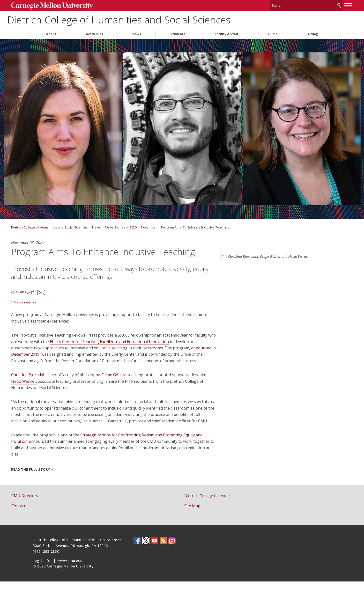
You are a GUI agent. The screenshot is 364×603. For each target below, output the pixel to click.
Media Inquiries (47, 311)
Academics (94, 33)
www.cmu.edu (70, 582)
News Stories (137, 227)
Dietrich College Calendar (207, 517)
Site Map (192, 528)
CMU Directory (46, 517)
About (51, 33)
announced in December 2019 (108, 363)
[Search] (284, 5)
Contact (40, 528)
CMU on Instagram (172, 562)
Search (317, 5)
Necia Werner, (68, 396)
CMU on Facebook (137, 562)
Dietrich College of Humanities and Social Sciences (163, 19)
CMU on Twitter (146, 562)
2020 (155, 227)
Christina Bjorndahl (50, 390)
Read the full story (52, 491)
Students (178, 33)
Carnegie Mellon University (70, 5)
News (137, 33)
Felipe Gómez (135, 390)
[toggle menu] (327, 4)
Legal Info (41, 582)
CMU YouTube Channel (155, 562)
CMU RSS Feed (163, 562)
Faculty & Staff (227, 33)
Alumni (273, 33)
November (171, 227)
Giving (313, 33)
